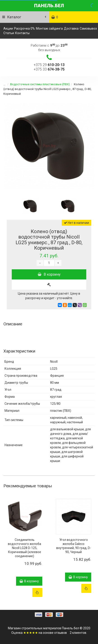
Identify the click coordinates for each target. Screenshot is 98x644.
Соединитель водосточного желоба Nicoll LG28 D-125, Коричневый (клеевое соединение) (24, 548)
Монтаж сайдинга (49, 28)
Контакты (22, 33)
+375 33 (49, 69)
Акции (8, 28)
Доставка (71, 28)
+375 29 (49, 65)
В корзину (49, 274)
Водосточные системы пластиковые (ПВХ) (37, 84)
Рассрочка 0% (24, 28)
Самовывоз (88, 28)
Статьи (9, 33)
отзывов (61, 633)
